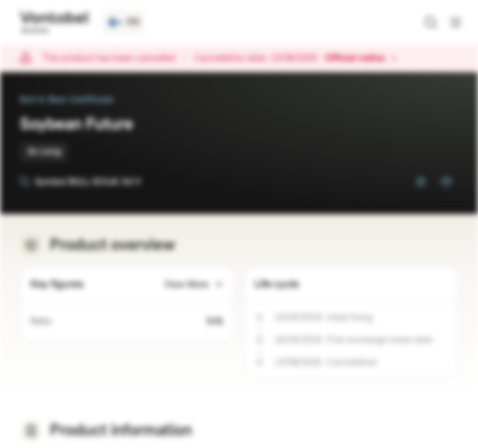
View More (194, 285)
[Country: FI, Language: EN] (124, 22)
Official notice (361, 58)
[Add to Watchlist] (421, 182)
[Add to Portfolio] (446, 182)
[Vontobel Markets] (54, 22)
